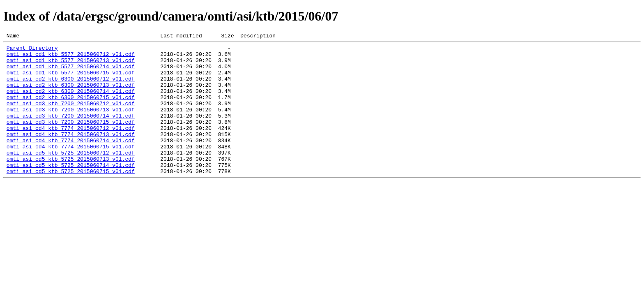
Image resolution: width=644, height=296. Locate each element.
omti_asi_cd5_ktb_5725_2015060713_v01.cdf (71, 183)
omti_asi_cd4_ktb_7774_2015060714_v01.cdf (71, 161)
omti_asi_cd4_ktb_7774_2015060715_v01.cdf (71, 169)
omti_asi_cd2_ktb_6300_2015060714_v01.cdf (71, 102)
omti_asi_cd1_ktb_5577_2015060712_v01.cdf (71, 58)
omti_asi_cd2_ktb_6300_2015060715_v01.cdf (71, 109)
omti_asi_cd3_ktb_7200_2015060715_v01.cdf (71, 139)
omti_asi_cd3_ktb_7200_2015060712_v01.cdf (71, 117)
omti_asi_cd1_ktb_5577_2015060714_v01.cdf (71, 72)
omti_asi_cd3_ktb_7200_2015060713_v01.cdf (71, 124)
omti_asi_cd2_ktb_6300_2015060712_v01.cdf (71, 87)
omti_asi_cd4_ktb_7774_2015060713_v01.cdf (71, 154)
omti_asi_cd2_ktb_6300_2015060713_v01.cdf (71, 95)
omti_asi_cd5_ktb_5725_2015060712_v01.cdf (71, 176)
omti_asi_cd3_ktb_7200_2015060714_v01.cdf (71, 132)
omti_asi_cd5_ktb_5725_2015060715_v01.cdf (71, 198)
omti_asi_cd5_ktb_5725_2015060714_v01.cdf (71, 191)
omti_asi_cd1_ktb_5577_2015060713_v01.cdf (71, 65)
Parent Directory (32, 50)
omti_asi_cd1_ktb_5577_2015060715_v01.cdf (71, 80)
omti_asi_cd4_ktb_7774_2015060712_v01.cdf (71, 146)
